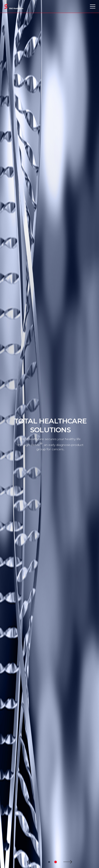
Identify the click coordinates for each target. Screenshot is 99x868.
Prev (31, 862)
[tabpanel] (49, 434)
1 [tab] (43, 862)
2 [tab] (49, 862)
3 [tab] (56, 862)
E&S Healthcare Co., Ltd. (14, 7)
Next (68, 862)
